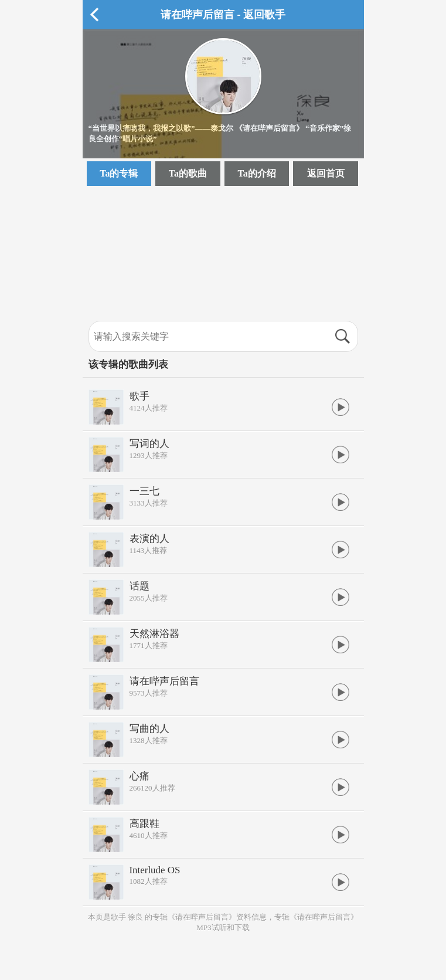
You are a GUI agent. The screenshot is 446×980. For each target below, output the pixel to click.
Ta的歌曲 (188, 173)
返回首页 (326, 173)
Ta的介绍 (256, 173)
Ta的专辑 (119, 173)
